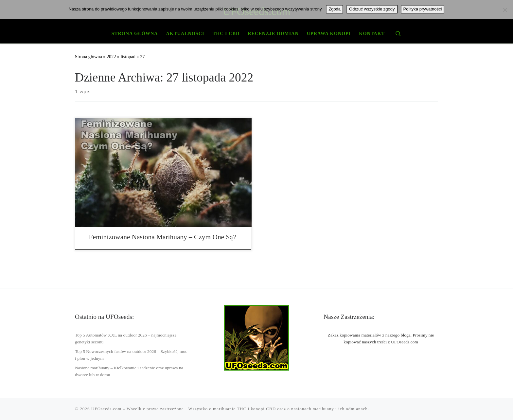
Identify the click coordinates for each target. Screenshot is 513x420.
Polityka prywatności (423, 9)
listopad (128, 57)
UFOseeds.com (106, 409)
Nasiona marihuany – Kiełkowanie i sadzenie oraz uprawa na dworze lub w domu (129, 371)
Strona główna (88, 57)
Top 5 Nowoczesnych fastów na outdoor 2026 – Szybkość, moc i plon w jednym (131, 355)
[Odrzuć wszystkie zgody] (505, 10)
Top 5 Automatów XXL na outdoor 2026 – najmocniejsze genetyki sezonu (126, 338)
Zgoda (335, 9)
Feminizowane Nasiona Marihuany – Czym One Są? (163, 237)
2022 (111, 57)
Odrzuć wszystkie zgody (372, 9)
